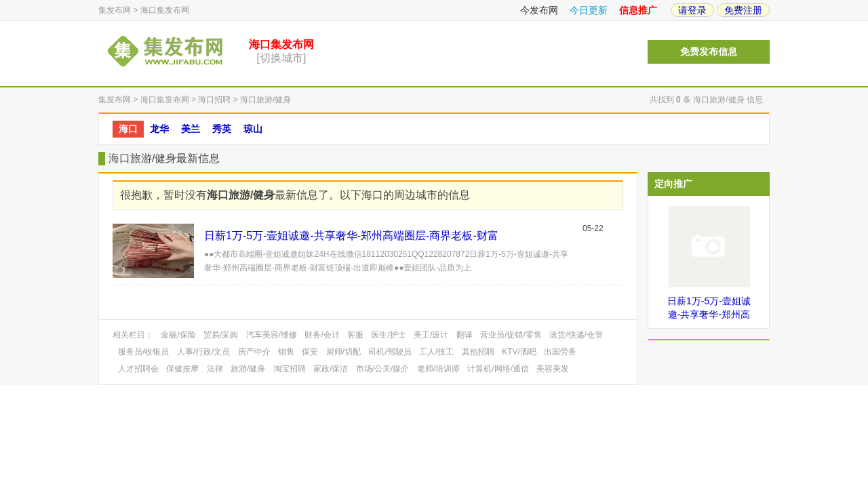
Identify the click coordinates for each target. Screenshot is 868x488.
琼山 (253, 129)
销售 (286, 352)
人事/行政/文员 (204, 352)
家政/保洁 (331, 369)
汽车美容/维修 (272, 335)
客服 (355, 335)
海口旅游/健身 (265, 100)
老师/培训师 (438, 369)
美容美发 (553, 369)
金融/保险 (178, 335)
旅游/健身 (248, 369)
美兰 (191, 129)
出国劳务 (560, 352)
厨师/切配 (343, 352)
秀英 (222, 129)
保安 (310, 352)
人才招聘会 (138, 369)
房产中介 (254, 352)
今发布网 (539, 10)
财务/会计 (322, 335)
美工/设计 (431, 335)
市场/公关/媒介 (383, 369)
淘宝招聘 (290, 369)
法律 (215, 369)
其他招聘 (478, 352)
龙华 (159, 129)
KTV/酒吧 (519, 352)
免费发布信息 (709, 52)
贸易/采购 (221, 335)
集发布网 (115, 10)
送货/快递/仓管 (576, 335)
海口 (128, 129)
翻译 (465, 335)
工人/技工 (436, 352)
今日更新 (589, 10)
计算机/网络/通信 (498, 369)
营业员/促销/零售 (511, 335)
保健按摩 (182, 369)
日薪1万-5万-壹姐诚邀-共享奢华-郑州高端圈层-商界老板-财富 (351, 236)
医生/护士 (388, 335)
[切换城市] (282, 58)
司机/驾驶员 (390, 352)
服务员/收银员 (143, 352)
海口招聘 (214, 100)
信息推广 (638, 10)
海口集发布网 (165, 10)
